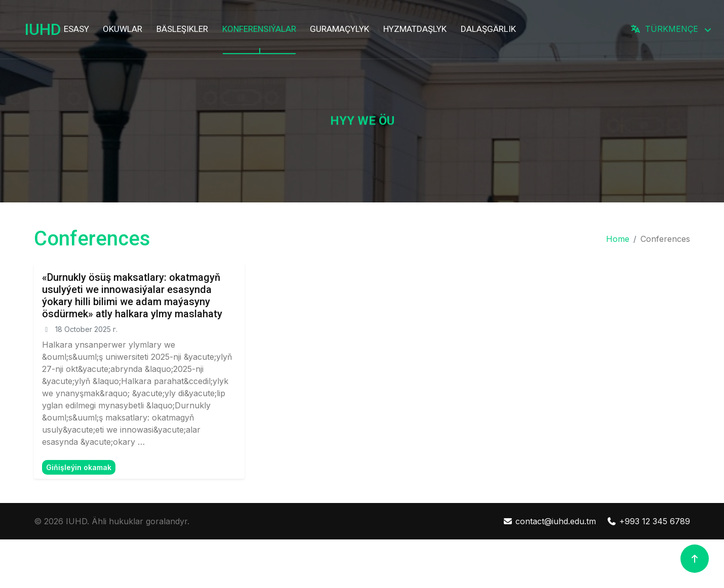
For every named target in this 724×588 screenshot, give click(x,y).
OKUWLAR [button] (123, 29)
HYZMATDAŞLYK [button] (415, 29)
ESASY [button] (76, 29)
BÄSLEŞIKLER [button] (182, 29)
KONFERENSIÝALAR (259, 29)
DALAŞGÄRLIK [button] (488, 29)
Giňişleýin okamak (79, 467)
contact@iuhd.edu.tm (549, 521)
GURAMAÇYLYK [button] (339, 29)
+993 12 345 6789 (648, 521)
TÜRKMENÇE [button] (666, 29)
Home (618, 239)
